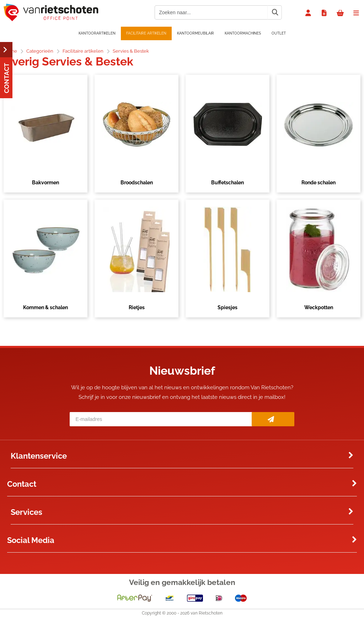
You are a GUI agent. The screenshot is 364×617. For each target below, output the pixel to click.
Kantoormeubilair (196, 33)
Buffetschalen (227, 183)
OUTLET (279, 33)
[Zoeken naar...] (275, 12)
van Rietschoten (207, 613)
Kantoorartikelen (97, 33)
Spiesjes (227, 307)
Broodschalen (137, 183)
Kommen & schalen (45, 307)
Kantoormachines (243, 33)
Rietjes (137, 307)
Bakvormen (45, 183)
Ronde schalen (318, 183)
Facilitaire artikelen (146, 33)
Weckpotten (319, 307)
